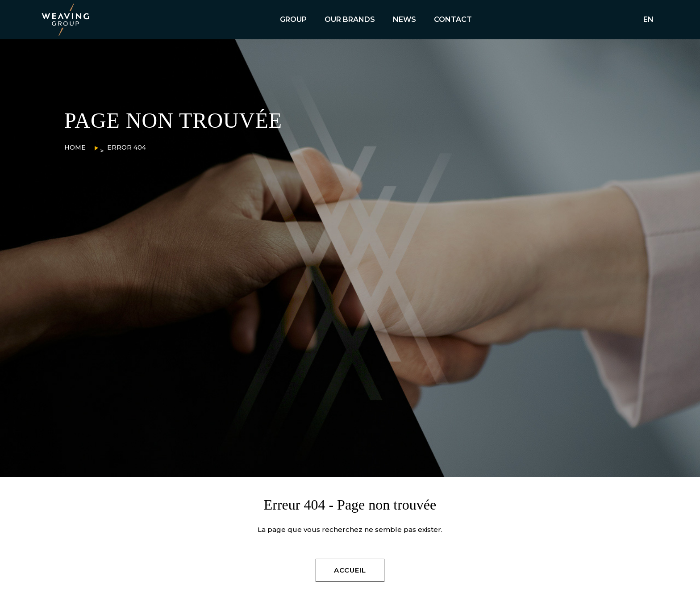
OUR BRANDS (350, 19)
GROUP (293, 19)
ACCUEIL (350, 570)
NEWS (404, 19)
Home (75, 147)
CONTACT (453, 19)
